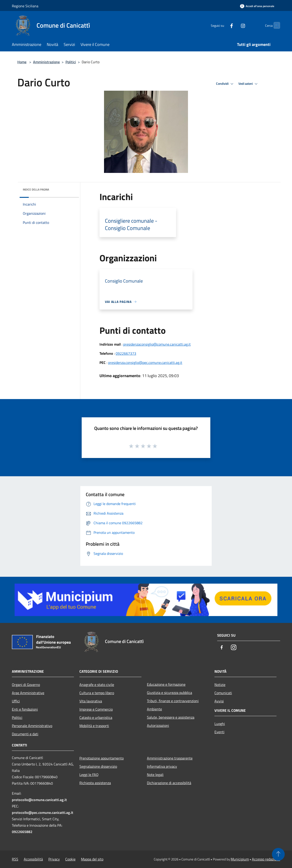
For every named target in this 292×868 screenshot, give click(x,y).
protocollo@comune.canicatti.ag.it (39, 800)
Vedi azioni (249, 84)
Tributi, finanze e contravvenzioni (173, 701)
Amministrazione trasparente (170, 758)
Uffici (16, 701)
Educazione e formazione (166, 684)
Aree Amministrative (28, 693)
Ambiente (154, 709)
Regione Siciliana (25, 6)
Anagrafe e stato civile (97, 685)
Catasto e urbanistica (96, 717)
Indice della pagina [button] (36, 189)
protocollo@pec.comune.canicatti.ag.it (43, 812)
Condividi (225, 84)
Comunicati (223, 693)
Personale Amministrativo (32, 726)
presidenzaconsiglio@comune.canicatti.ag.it (157, 344)
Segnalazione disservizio (98, 766)
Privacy (54, 859)
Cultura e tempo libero (97, 693)
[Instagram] (234, 25)
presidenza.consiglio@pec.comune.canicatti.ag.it (145, 363)
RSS (15, 859)
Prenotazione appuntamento (102, 758)
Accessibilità (33, 859)
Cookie (70, 859)
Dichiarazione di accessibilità (169, 783)
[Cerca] (275, 25)
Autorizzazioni (158, 725)
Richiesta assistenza (95, 783)
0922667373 (126, 353)
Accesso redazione (266, 859)
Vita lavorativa (91, 701)
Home (22, 62)
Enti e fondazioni (25, 709)
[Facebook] (223, 25)
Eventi (219, 732)
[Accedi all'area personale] (257, 6)
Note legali (155, 775)
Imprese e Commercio (96, 709)
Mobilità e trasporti (94, 726)
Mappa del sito (92, 859)
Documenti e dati (25, 734)
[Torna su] (278, 854)
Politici (71, 62)
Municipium (240, 859)
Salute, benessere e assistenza (171, 717)
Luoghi (220, 724)
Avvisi (219, 701)
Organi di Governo (26, 685)
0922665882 (22, 832)
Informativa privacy (162, 766)
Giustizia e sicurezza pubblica (169, 693)
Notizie (220, 685)
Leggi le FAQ (89, 775)
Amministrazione (46, 62)
